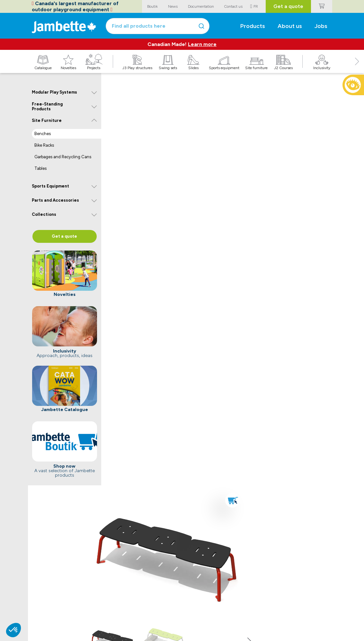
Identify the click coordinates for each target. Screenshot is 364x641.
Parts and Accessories (55, 200)
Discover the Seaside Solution (309, 477)
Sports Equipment (50, 186)
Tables (40, 168)
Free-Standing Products (47, 107)
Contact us (135, 590)
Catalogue (87, 601)
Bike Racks (44, 145)
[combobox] (166, 26)
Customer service (139, 614)
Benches (43, 134)
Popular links (45, 590)
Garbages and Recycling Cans (63, 157)
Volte (36, 608)
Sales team (133, 608)
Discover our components (228, 477)
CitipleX (39, 614)
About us (290, 26)
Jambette (202, 590)
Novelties (86, 608)
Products (252, 26)
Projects (85, 614)
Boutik (38, 601)
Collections (44, 214)
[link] (276, 309)
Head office (134, 601)
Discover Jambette (209, 608)
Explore (85, 590)
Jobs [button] (322, 26)
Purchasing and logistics (146, 621)
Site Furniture (47, 120)
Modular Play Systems (54, 92)
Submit (319, 606)
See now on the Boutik (147, 317)
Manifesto (201, 601)
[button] (357, 69)
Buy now (149, 366)
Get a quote (289, 6)
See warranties (139, 550)
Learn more (202, 44)
